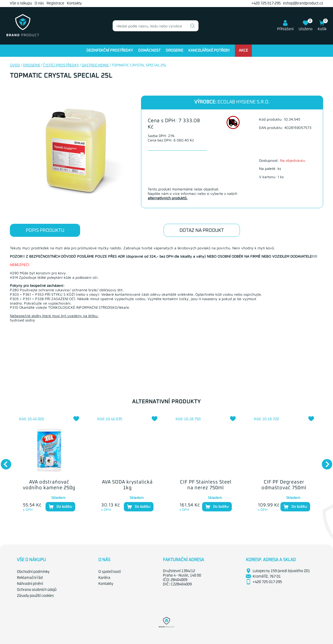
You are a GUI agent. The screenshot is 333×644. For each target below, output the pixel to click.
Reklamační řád (30, 578)
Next (324, 462)
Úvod (15, 65)
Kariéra (104, 578)
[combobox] (156, 26)
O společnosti (110, 572)
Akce (243, 51)
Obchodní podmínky (33, 572)
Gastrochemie (95, 65)
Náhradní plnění (30, 584)
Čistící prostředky (61, 65)
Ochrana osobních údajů (37, 590)
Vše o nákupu (21, 3)
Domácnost (149, 51)
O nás (39, 3)
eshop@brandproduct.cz (303, 3)
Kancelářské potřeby (209, 51)
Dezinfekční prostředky (110, 51)
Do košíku (60, 507)
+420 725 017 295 (266, 3)
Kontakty (74, 3)
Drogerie (174, 51)
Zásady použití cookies (35, 596)
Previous (3, 462)
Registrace (55, 3)
